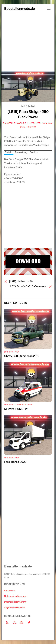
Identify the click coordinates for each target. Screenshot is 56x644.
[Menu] (49, 8)
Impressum (10, 590)
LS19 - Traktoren (28, 127)
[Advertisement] (28, 42)
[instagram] (22, 622)
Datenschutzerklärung (15, 602)
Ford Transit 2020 (15, 462)
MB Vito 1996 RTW (16, 409)
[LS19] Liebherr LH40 (21, 281)
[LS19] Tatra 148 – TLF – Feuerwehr (28, 286)
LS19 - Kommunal (44, 123)
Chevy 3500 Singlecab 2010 (22, 356)
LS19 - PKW (14, 352)
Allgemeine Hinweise (15, 607)
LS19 (32, 123)
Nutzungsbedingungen (16, 596)
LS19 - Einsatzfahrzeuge (21, 405)
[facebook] (29, 622)
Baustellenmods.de (14, 123)
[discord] (14, 622)
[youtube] (7, 622)
